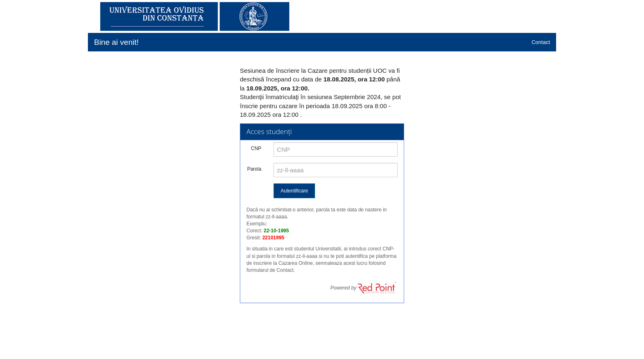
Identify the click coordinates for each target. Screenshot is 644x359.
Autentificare (294, 191)
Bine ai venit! (116, 42)
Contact (541, 42)
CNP (256, 148)
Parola (254, 169)
